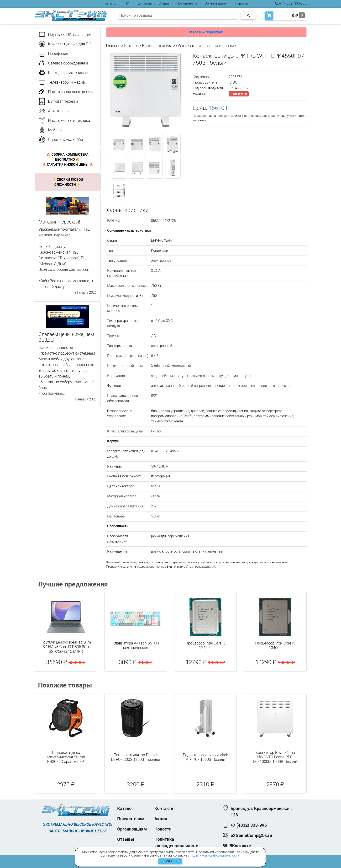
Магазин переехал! (206, 32)
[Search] (178, 16)
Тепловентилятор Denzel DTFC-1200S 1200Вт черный (136, 757)
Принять (170, 861)
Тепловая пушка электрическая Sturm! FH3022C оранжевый (66, 757)
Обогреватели (188, 46)
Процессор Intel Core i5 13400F (275, 645)
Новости (241, 3)
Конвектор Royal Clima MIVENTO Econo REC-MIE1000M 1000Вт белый (275, 757)
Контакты (144, 3)
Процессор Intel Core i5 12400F (205, 645)
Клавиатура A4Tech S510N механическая (136, 645)
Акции (164, 3)
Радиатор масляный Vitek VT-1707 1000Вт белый (205, 757)
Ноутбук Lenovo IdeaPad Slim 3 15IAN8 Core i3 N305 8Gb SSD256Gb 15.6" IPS (66, 647)
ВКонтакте (240, 846)
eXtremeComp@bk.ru (251, 835)
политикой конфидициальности (215, 855)
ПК (127, 3)
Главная (113, 46)
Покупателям (187, 3)
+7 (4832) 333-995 (291, 3)
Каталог (111, 3)
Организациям (216, 3)
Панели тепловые (220, 46)
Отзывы (126, 839)
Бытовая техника (157, 46)
